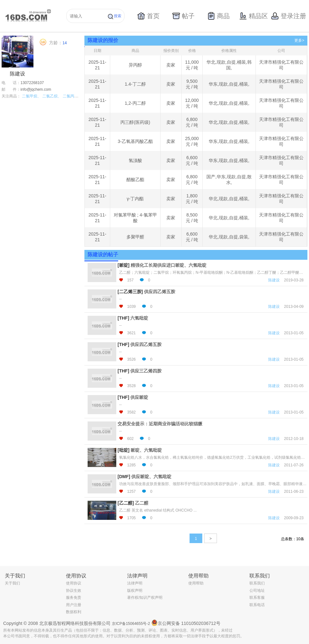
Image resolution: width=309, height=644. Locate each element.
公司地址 (257, 591)
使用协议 (74, 583)
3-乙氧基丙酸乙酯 (135, 141)
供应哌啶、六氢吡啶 (151, 477)
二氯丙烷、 (72, 96)
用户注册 (74, 605)
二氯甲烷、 (32, 96)
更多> (299, 40)
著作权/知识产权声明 (145, 598)
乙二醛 (142, 503)
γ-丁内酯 (135, 199)
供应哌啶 (139, 397)
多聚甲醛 (135, 237)
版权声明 (135, 591)
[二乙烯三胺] (130, 292)
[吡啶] (123, 450)
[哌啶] (123, 265)
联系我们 (257, 583)
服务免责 (74, 598)
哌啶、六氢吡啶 (146, 450)
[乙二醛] (126, 503)
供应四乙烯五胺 (160, 292)
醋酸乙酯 (135, 180)
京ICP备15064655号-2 (131, 624)
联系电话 (257, 605)
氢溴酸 (135, 160)
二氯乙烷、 (52, 96)
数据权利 (74, 612)
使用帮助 (196, 583)
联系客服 (257, 598)
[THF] (123, 318)
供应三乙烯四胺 (146, 371)
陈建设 (274, 280)
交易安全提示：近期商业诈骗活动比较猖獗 (160, 424)
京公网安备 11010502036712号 (186, 623)
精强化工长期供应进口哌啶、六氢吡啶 (169, 265)
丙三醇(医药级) (135, 122)
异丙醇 (135, 65)
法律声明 (135, 583)
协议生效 (74, 591)
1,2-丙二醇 (135, 103)
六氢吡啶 (139, 318)
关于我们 (12, 583)
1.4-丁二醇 (135, 84)
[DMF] (124, 477)
